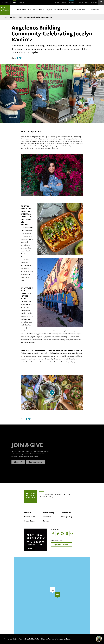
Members (94, 2)
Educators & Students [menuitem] (61, 10)
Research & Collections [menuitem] (78, 10)
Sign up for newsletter (61, 545)
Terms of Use (66, 512)
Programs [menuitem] (49, 10)
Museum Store (30, 517)
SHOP (87, 2)
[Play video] (52, 393)
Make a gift (18, 464)
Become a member (35, 464)
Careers (46, 521)
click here (55, 148)
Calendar (57, 2)
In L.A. (64, 2)
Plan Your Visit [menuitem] (22, 10)
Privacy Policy (67, 517)
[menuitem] (5, 2)
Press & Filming (48, 512)
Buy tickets (95, 10)
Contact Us (47, 517)
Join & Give (79, 2)
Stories (71, 2)
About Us (28, 512)
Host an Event (29, 521)
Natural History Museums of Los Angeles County (53, 639)
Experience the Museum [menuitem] (36, 10)
